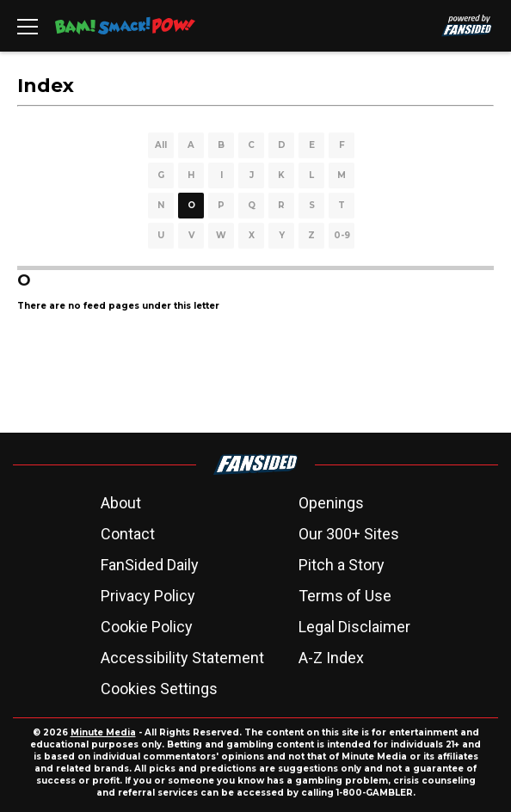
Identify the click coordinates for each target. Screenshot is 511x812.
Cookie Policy (147, 627)
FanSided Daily (150, 565)
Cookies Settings (159, 689)
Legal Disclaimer (354, 627)
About (121, 503)
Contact (128, 534)
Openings (331, 503)
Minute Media (103, 732)
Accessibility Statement (182, 658)
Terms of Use (345, 596)
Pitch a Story (342, 565)
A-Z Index (331, 658)
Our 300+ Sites (349, 534)
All (161, 145)
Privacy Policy (148, 596)
